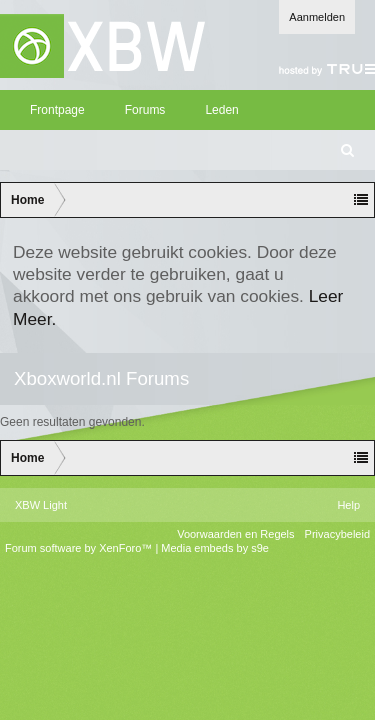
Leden (221, 110)
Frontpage (57, 110)
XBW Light (41, 505)
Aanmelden (317, 17)
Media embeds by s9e (215, 548)
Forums (145, 110)
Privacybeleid (337, 534)
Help (348, 505)
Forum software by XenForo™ (80, 548)
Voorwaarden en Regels (235, 534)
